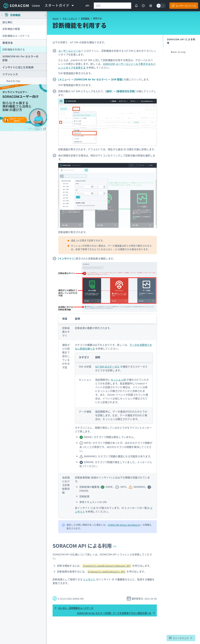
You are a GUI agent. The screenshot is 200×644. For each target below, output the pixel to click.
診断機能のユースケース (16, 36)
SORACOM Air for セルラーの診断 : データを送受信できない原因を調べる (116, 613)
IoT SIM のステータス (107, 366)
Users (36, 6)
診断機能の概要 (11, 29)
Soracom (16, 6)
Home (56, 18)
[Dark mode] (161, 6)
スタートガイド (70, 18)
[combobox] (112, 6)
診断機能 (85, 18)
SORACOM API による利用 (85, 546)
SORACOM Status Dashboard (124, 525)
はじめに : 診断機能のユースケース (74, 608)
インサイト (89, 579)
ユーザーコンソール (69, 51)
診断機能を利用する (14, 49)
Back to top (13, 81)
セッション (118, 380)
